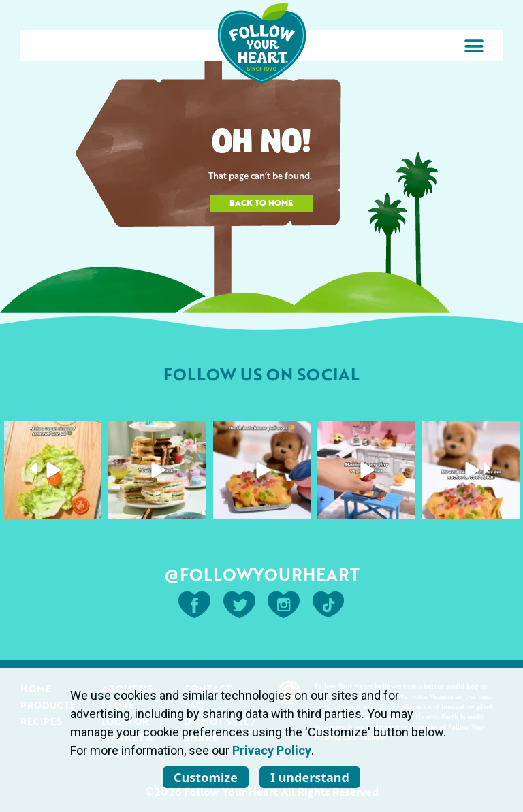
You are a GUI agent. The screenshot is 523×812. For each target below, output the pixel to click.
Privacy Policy (272, 750)
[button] (474, 46)
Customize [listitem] (206, 777)
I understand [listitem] (310, 777)
